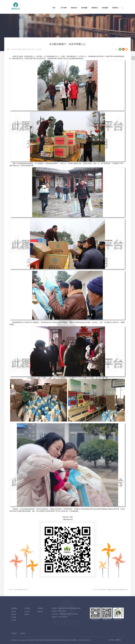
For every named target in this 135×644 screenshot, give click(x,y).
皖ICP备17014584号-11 (84, 640)
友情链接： (15, 633)
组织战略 (106, 8)
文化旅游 (14, 620)
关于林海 (64, 8)
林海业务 (75, 8)
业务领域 (14, 608)
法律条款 (40, 608)
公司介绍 (27, 612)
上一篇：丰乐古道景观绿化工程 (18, 590)
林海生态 (23, 633)
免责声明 (40, 612)
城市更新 (14, 614)
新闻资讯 (95, 8)
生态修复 (14, 617)
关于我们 (27, 608)
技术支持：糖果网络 (115, 640)
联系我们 (116, 8)
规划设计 (14, 612)
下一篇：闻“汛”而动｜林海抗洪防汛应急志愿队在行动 (110, 590)
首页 (54, 8)
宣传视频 (85, 8)
